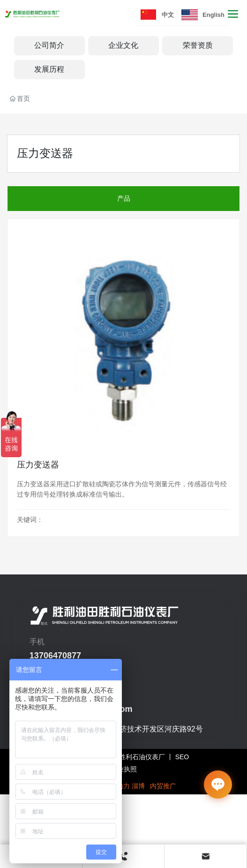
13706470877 (55, 656)
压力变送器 (38, 465)
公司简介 (49, 45)
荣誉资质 (198, 45)
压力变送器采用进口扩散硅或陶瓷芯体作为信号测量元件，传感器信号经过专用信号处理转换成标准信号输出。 (122, 489)
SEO (182, 757)
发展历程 (49, 69)
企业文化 (123, 45)
